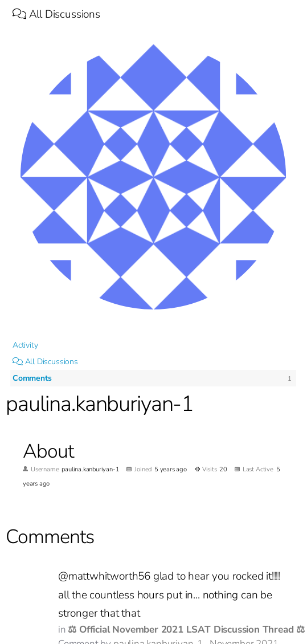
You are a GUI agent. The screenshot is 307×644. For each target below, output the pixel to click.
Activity (25, 345)
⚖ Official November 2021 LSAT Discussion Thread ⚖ (186, 629)
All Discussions (56, 14)
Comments (32, 378)
